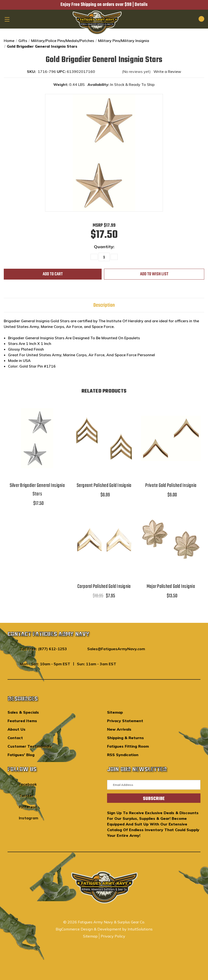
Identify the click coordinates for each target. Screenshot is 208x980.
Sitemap (115, 712)
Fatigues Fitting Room (128, 746)
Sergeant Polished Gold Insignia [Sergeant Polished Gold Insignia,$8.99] (104, 486)
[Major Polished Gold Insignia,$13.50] (171, 539)
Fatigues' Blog (21, 755)
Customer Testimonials (30, 746)
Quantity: (104, 247)
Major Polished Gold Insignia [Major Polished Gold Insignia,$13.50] (171, 586)
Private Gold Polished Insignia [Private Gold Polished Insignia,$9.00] (171, 486)
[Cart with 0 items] (196, 19)
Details (141, 5)
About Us (17, 729)
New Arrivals (119, 729)
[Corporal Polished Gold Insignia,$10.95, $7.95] (104, 539)
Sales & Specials (23, 712)
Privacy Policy (113, 936)
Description (104, 305)
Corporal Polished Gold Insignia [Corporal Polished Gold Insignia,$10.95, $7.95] (104, 586)
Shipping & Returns (125, 738)
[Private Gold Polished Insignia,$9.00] (171, 438)
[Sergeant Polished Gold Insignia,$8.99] (104, 438)
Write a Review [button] (167, 71)
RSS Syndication (123, 755)
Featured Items (22, 721)
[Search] (185, 19)
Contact (15, 738)
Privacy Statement (125, 721)
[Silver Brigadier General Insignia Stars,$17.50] (37, 438)
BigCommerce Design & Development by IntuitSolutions (104, 929)
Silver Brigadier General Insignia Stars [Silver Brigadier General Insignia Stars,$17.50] (37, 490)
